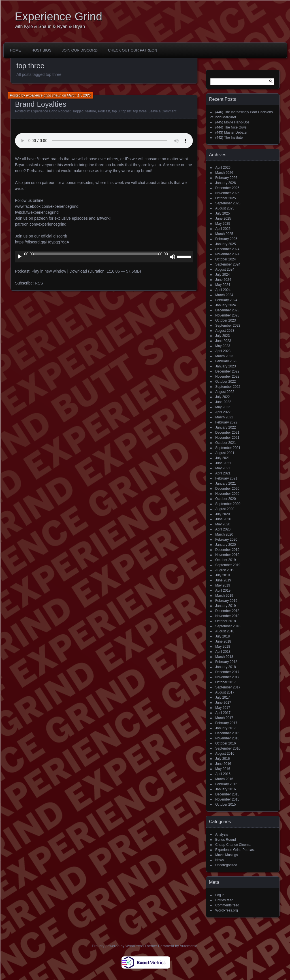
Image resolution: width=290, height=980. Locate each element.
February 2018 (226, 662)
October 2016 (226, 743)
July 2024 (222, 275)
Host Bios (41, 50)
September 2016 (228, 748)
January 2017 (226, 728)
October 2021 (226, 443)
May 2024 (223, 285)
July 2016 (222, 759)
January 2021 (226, 483)
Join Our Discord (80, 50)
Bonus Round (226, 840)
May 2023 (223, 346)
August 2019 (225, 570)
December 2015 (227, 794)
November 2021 (227, 438)
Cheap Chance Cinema (233, 845)
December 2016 (227, 733)
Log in (220, 895)
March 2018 (224, 657)
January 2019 (226, 606)
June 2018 (223, 641)
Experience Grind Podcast (51, 111)
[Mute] (172, 257)
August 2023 (225, 331)
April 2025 (223, 229)
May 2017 (223, 708)
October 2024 (226, 259)
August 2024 (225, 269)
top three (140, 111)
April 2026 (223, 168)
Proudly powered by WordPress (118, 946)
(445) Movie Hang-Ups (232, 122)
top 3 (116, 111)
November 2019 (227, 555)
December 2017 (227, 672)
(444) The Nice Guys (231, 127)
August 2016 (225, 754)
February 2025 (226, 239)
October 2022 (226, 382)
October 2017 (226, 682)
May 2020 (223, 524)
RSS (39, 283)
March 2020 (224, 534)
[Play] (20, 257)
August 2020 (225, 509)
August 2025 (225, 208)
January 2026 (226, 183)
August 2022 (225, 392)
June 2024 (223, 280)
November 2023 (227, 315)
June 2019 (223, 580)
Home (15, 50)
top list (126, 111)
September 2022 (228, 387)
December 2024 (227, 249)
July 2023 (222, 336)
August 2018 (225, 631)
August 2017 (225, 692)
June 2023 (223, 341)
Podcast (104, 111)
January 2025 (226, 244)
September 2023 (228, 326)
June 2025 (223, 219)
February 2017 (226, 723)
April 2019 (223, 590)
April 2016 (223, 774)
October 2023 (226, 320)
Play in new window (49, 271)
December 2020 (227, 489)
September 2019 (228, 565)
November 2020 (227, 494)
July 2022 (222, 397)
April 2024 (223, 290)
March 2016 (224, 779)
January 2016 (226, 789)
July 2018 (222, 636)
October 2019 (226, 560)
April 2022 (223, 412)
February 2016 (226, 784)
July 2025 (222, 213)
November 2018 (227, 616)
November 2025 (227, 193)
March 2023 (224, 356)
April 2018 (223, 652)
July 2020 (222, 514)
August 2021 (225, 453)
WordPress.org (227, 910)
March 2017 (224, 718)
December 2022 (227, 371)
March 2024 (224, 295)
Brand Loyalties (41, 104)
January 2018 (226, 667)
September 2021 (228, 448)
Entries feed (224, 900)
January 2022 (226, 427)
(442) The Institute (229, 138)
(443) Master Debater (231, 132)
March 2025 (224, 234)
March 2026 (224, 173)
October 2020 (226, 499)
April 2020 (223, 529)
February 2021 (226, 478)
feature (91, 111)
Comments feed (227, 905)
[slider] (96, 254)
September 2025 (228, 203)
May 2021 (223, 468)
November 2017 (227, 677)
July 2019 (222, 575)
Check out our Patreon (132, 50)
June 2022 (223, 402)
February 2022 (226, 422)
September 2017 (228, 687)
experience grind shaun (44, 95)
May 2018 (223, 647)
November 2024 (227, 254)
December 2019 (227, 550)
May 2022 (223, 407)
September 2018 (228, 626)
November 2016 (227, 738)
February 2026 (226, 178)
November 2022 (227, 376)
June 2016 (223, 764)
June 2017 (223, 703)
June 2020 (223, 519)
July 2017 (222, 697)
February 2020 (226, 540)
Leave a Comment (162, 111)
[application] (104, 257)
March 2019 (224, 596)
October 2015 (226, 804)
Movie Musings (227, 855)
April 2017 (223, 713)
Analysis (222, 835)
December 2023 (227, 310)
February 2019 (226, 601)
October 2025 (226, 198)
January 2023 (226, 366)
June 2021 (223, 463)
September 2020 (228, 504)
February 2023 (226, 361)
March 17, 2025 (79, 95)
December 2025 (227, 188)
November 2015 (227, 799)
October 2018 (226, 621)
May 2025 (223, 224)
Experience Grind (58, 16)
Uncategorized (226, 865)
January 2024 (226, 305)
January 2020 (226, 545)
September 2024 (228, 264)
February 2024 (226, 300)
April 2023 (223, 351)
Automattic (188, 946)
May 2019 (223, 585)
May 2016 (223, 769)
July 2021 (222, 458)
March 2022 (224, 417)
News (219, 860)
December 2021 (227, 433)
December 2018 (227, 611)
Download (78, 271)
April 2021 (223, 473)
